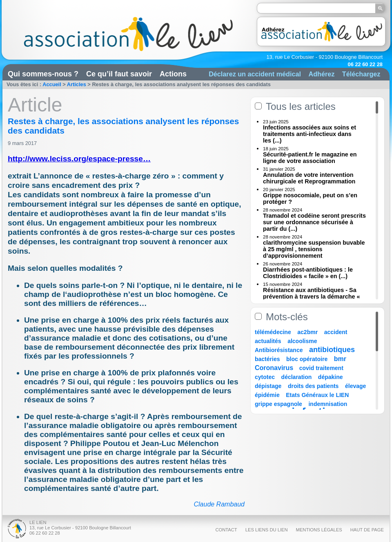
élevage (355, 386)
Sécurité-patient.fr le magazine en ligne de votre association (310, 158)
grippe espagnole (278, 404)
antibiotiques (332, 350)
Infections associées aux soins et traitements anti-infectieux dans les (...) (310, 134)
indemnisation (328, 404)
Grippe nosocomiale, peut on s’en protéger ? (310, 199)
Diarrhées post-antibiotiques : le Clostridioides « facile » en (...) (308, 273)
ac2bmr (307, 332)
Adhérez (321, 74)
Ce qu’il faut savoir (119, 74)
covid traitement (321, 368)
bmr (340, 359)
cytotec (265, 377)
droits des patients (313, 386)
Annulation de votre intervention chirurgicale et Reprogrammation (309, 178)
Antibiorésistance (279, 350)
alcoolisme (302, 341)
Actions (173, 74)
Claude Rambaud (219, 504)
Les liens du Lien (267, 530)
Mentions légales (319, 530)
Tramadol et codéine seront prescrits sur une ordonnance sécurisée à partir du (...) (314, 222)
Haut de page (367, 530)
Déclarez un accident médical (255, 74)
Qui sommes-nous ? (43, 74)
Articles (77, 84)
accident (336, 332)
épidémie (267, 395)
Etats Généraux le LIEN (317, 395)
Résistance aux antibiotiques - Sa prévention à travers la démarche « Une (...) (312, 297)
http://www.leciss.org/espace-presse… (79, 159)
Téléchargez (361, 74)
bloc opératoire (307, 359)
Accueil (52, 84)
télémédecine (273, 332)
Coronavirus (275, 368)
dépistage (268, 386)
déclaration (297, 377)
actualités (268, 341)
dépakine (331, 377)
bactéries (267, 359)
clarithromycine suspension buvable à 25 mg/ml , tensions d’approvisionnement (314, 249)
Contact (226, 530)
